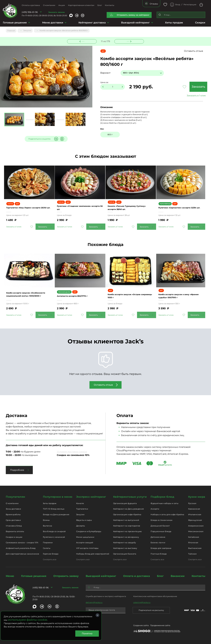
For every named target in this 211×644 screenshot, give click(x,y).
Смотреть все (50, 559)
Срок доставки (13, 520)
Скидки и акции (14, 536)
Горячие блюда (51, 553)
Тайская (192, 553)
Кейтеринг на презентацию (127, 531)
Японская (193, 542)
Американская (196, 525)
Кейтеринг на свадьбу (125, 542)
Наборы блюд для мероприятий (93, 553)
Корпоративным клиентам (81, 5)
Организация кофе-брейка (127, 514)
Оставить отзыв (195, 51)
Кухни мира (197, 496)
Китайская (194, 536)
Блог (100, 5)
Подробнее (17, 470)
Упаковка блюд (14, 525)
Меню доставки (53, 23)
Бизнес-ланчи (158, 542)
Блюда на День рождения (56, 514)
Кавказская (194, 508)
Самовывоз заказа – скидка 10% (22, 542)
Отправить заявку (66, 576)
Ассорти (155, 508)
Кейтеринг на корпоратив (127, 525)
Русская (192, 503)
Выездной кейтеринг (135, 23)
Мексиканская (196, 531)
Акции (62, 5)
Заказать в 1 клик (185, 96)
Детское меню (158, 536)
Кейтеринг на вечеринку (126, 536)
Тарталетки (82, 508)
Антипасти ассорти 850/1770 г (78, 295)
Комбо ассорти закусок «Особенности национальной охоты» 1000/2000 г (27, 294)
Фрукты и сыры (84, 520)
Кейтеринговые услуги (130, 496)
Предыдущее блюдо (84, 41)
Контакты (110, 5)
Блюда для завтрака (161, 548)
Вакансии (178, 576)
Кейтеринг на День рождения (129, 508)
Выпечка (48, 525)
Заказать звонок (57, 12)
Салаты (47, 548)
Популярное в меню (58, 496)
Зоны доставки (13, 508)
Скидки (200, 23)
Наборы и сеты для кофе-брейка (167, 514)
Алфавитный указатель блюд (21, 548)
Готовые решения (15, 23)
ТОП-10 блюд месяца (54, 508)
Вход (178, 4)
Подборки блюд (162, 496)
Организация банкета (125, 553)
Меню (10, 576)
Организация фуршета (125, 503)
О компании (49, 5)
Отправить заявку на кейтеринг (133, 15)
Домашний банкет (160, 525)
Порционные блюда (161, 531)
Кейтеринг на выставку (125, 548)
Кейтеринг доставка (92, 23)
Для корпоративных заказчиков (22, 553)
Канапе (80, 503)
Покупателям (16, 496)
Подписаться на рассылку (151, 610)
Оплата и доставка (31, 5)
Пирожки (48, 542)
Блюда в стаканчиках (162, 520)
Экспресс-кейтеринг (91, 496)
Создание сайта (141, 625)
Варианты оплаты (15, 531)
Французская (195, 520)
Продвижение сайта (160, 625)
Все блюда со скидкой (54, 531)
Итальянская (195, 514)
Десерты (81, 525)
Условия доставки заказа (72, 451)
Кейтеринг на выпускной (126, 520)
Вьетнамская (195, 548)
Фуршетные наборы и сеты (164, 503)
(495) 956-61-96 (30, 12)
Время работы (13, 514)
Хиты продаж (174, 23)
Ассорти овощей (85, 542)
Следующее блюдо (127, 41)
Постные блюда (159, 553)
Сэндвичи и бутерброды (89, 531)
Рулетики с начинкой (54, 536)
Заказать (185, 87)
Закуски (80, 514)
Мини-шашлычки (85, 536)
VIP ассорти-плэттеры (87, 548)
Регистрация (190, 4)
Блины (46, 520)
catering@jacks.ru (142, 602)
